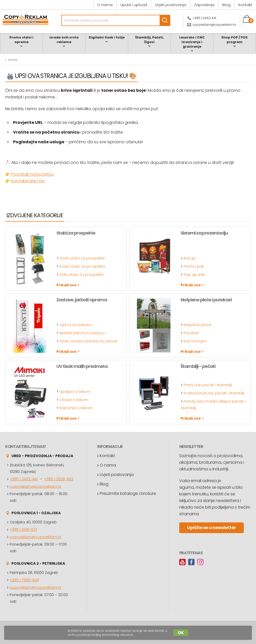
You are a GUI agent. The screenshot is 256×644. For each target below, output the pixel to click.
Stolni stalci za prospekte (82, 258)
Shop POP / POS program (234, 40)
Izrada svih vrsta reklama (64, 40)
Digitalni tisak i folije (107, 37)
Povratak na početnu (32, 174)
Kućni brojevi (195, 341)
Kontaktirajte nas (28, 181)
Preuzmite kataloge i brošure (128, 493)
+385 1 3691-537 (23, 530)
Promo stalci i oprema (21, 40)
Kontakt (245, 5)
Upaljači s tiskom (75, 392)
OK (181, 633)
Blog (226, 5)
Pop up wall (194, 275)
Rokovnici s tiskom (76, 408)
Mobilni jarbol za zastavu (82, 333)
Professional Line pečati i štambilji (214, 393)
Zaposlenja (204, 5)
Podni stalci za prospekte (82, 266)
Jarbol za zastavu (76, 325)
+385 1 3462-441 (24, 479)
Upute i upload (134, 5)
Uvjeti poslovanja (171, 5)
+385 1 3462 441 (204, 18)
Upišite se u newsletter (212, 528)
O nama (105, 5)
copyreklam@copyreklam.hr (214, 25)
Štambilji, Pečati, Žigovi (149, 40)
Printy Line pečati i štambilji (208, 385)
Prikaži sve (67, 285)
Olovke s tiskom (74, 400)
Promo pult (194, 266)
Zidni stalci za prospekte (81, 275)
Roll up (190, 258)
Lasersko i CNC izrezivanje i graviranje (192, 42)
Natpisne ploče (197, 325)
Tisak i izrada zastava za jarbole (88, 341)
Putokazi (191, 333)
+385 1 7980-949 (24, 580)
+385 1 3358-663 (59, 479)
